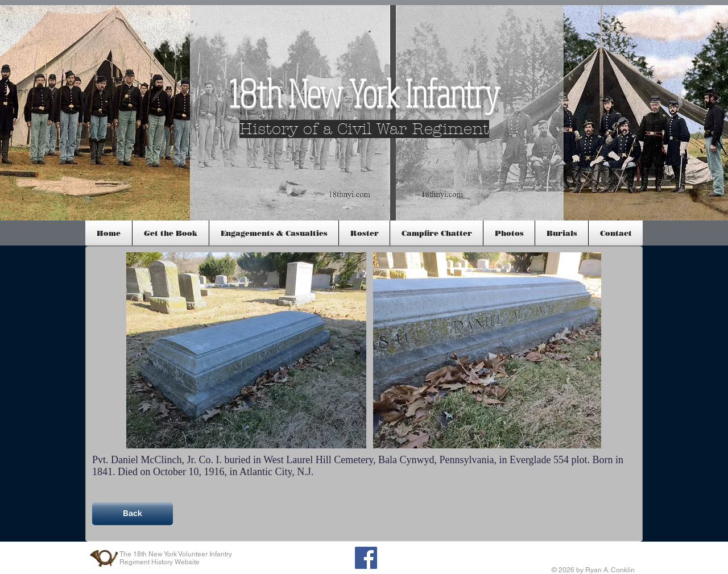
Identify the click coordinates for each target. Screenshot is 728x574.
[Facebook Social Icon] (366, 558)
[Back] (133, 514)
